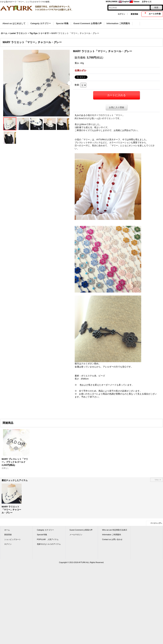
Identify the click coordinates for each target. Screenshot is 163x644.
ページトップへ (156, 523)
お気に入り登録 (117, 107)
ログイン (121, 14)
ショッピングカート (13, 539)
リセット (158, 480)
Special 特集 (42, 535)
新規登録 (134, 14)
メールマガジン (76, 535)
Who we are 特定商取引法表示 (115, 530)
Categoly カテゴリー (45, 530)
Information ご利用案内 (112, 535)
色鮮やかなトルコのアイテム (49, 544)
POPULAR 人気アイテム (48, 539)
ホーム (7, 530)
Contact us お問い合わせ (112, 539)
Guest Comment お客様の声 (81, 530)
